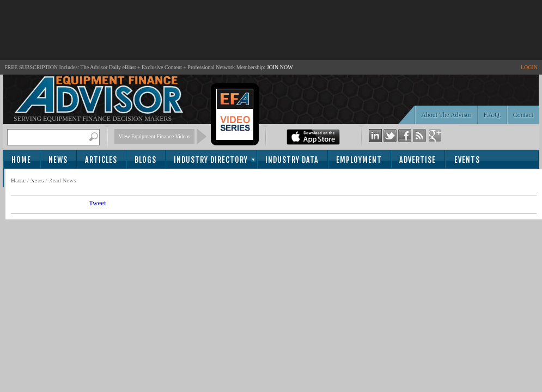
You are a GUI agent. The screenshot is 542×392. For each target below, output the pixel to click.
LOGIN (529, 67)
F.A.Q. (492, 115)
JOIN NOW (280, 67)
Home (21, 160)
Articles (101, 160)
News (58, 160)
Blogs (145, 160)
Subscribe (34, 179)
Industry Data (292, 160)
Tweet (98, 203)
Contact (523, 115)
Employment (359, 160)
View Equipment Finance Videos (155, 136)
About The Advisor (446, 115)
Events (467, 160)
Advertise (418, 160)
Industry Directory (211, 160)
